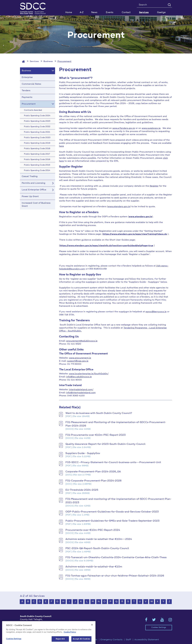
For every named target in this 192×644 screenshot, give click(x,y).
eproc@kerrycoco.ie (156, 312)
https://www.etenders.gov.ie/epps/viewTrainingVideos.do (135, 234)
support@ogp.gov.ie (78, 361)
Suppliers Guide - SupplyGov (83, 453)
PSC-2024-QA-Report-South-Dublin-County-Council (97, 548)
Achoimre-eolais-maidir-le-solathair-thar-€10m (94, 567)
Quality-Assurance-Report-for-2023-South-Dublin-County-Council (105, 444)
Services (34, 61)
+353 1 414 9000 (30, 627)
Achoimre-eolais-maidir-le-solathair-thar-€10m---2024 (99, 539)
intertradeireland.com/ (81, 390)
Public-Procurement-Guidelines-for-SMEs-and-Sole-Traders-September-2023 (112, 521)
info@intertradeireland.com (81, 393)
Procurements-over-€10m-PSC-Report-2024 (93, 530)
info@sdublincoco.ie (31, 631)
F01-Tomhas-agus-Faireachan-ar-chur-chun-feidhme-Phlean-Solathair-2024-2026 (115, 576)
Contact (126, 13)
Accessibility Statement (147, 640)
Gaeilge (161, 13)
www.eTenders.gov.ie (124, 128)
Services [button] (144, 13)
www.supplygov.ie (151, 128)
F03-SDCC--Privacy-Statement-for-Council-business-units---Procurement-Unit (113, 462)
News (94, 13)
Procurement (64, 61)
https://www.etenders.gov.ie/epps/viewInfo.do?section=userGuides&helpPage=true (107, 246)
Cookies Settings (159, 627)
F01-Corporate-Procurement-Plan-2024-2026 (93, 481)
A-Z (82, 13)
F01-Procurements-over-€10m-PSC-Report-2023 (96, 435)
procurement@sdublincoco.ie (82, 341)
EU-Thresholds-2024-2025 (82, 490)
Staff (128, 640)
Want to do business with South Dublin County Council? (99, 413)
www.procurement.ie (80, 358)
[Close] (92, 641)
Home (69, 13)
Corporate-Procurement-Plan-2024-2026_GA (93, 472)
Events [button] (110, 13)
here (61, 146)
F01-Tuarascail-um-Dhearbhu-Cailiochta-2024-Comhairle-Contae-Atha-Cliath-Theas (116, 558)
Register (154, 186)
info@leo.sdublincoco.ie (79, 377)
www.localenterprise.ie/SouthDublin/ (89, 374)
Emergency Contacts (111, 640)
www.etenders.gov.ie (119, 207)
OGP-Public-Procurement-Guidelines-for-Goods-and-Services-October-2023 (112, 512)
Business (48, 61)
